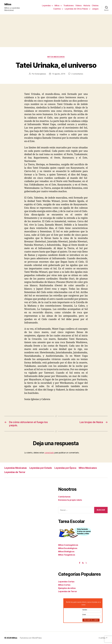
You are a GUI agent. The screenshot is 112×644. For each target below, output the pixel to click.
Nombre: (85, 610)
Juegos (95, 9)
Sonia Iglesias (40, 74)
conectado (49, 453)
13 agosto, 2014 (59, 74)
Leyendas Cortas (66, 582)
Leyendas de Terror (15, 472)
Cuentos (57, 9)
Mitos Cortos (64, 585)
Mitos (8, 4)
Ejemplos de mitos (67, 588)
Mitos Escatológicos (68, 548)
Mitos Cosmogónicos (68, 545)
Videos (78, 6)
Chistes (95, 6)
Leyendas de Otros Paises (76, 9)
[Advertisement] (56, 31)
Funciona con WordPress (31, 638)
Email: (84, 615)
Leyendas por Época (65, 468)
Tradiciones (69, 6)
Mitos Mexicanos (56, 57)
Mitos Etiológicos (66, 552)
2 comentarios (77, 74)
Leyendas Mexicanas (16, 468)
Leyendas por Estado (41, 468)
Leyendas (46, 6)
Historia (87, 6)
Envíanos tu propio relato (70, 500)
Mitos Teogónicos (67, 555)
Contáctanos (64, 497)
